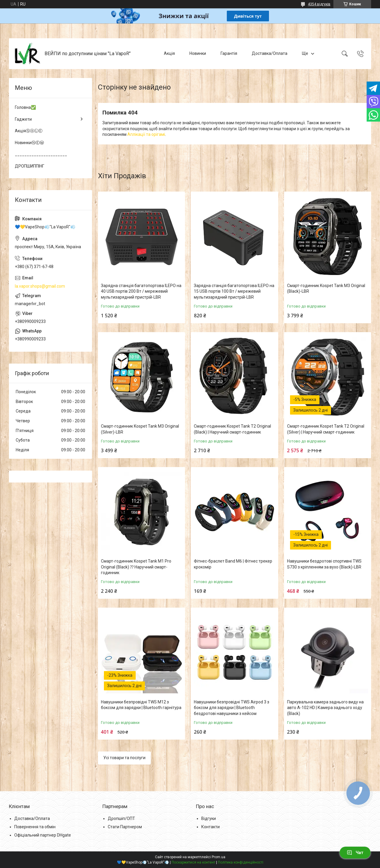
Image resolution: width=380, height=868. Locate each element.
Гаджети (23, 119)
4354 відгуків (319, 4)
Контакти (210, 827)
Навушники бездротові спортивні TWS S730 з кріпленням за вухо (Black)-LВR (324, 564)
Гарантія (229, 53)
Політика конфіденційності (241, 862)
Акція (169, 53)
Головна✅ (25, 107)
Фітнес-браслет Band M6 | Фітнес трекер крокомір (233, 564)
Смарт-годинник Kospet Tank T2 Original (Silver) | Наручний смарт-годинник (326, 429)
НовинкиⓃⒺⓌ (29, 143)
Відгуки (209, 818)
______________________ (41, 154)
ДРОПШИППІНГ (30, 166)
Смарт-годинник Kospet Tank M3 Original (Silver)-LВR (140, 429)
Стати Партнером (125, 827)
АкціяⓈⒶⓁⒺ (29, 131)
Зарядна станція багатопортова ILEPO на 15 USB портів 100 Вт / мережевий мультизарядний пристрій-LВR (234, 291)
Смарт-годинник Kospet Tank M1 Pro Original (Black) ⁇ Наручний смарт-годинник (136, 567)
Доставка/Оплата (270, 53)
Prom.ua (218, 857)
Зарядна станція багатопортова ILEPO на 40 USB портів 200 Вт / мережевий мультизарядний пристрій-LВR (141, 291)
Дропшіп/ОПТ (121, 818)
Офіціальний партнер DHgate (43, 835)
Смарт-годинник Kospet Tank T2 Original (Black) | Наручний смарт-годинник (232, 429)
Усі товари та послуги (124, 758)
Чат (355, 853)
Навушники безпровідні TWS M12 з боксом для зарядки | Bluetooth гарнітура (141, 705)
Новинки (198, 53)
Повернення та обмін (35, 827)
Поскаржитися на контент (193, 862)
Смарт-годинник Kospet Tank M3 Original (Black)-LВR (326, 289)
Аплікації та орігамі (146, 134)
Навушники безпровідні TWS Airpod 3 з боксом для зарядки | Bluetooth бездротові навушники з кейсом (232, 708)
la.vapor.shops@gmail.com (40, 286)
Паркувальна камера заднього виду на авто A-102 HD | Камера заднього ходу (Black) (325, 708)
